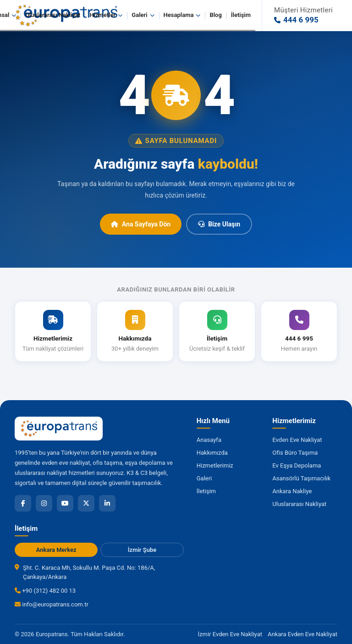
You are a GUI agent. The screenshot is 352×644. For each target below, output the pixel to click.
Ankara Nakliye (292, 491)
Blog (215, 15)
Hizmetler (106, 15)
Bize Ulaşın (219, 224)
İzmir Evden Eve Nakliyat (230, 634)
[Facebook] (23, 503)
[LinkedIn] (107, 503)
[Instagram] (44, 503)
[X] (86, 503)
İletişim (241, 15)
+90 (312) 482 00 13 (45, 591)
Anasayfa (209, 440)
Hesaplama (182, 15)
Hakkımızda (212, 453)
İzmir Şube (142, 550)
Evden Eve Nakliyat (297, 440)
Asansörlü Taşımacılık (301, 478)
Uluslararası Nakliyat (53, 15)
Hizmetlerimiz (215, 465)
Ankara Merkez (56, 550)
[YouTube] (65, 503)
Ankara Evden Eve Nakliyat (302, 634)
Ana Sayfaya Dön (141, 224)
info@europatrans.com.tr (52, 604)
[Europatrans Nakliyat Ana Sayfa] (59, 429)
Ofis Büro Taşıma (295, 453)
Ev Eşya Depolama (297, 465)
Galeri (143, 15)
